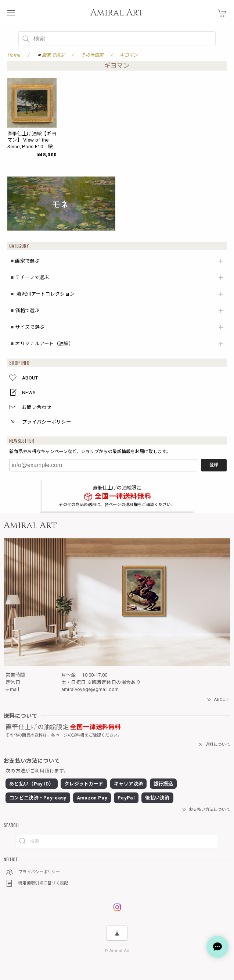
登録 (214, 465)
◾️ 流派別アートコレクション (42, 294)
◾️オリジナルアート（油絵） (41, 344)
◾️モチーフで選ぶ (29, 277)
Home (14, 55)
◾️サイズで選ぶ (27, 327)
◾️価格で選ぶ (24, 311)
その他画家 (92, 55)
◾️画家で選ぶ (24, 261)
